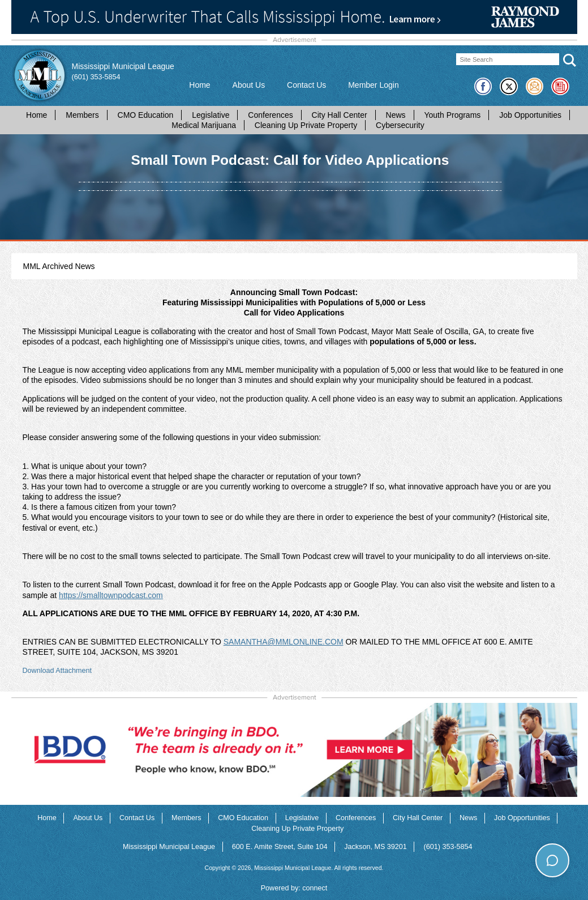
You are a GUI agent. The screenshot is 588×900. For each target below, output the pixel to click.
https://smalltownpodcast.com (111, 595)
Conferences (270, 115)
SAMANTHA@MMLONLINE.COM (284, 642)
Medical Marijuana (204, 125)
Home (199, 85)
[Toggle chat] (552, 860)
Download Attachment (57, 671)
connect (315, 888)
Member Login (374, 85)
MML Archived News (59, 266)
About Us (249, 85)
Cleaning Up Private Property (306, 125)
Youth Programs (452, 115)
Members (82, 115)
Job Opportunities (530, 115)
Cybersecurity (400, 125)
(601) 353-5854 (96, 77)
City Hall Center (340, 115)
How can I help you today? (525, 837)
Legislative (211, 115)
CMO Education (146, 115)
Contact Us (306, 85)
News (396, 115)
